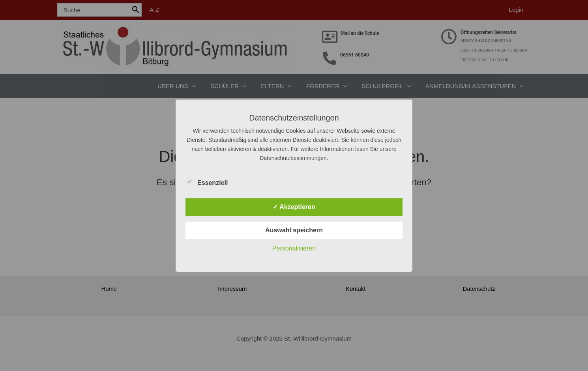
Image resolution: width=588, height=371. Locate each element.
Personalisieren (294, 248)
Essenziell (207, 181)
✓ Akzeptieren (294, 207)
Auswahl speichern (294, 230)
